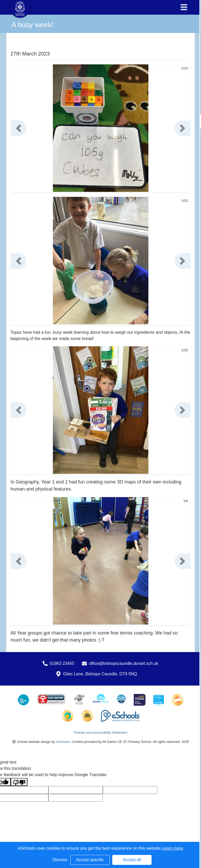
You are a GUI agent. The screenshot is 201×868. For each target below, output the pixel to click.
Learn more (172, 848)
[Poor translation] (19, 782)
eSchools (63, 742)
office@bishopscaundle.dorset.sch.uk (124, 663)
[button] (19, 128)
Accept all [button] (132, 860)
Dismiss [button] (60, 860)
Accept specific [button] (90, 860)
